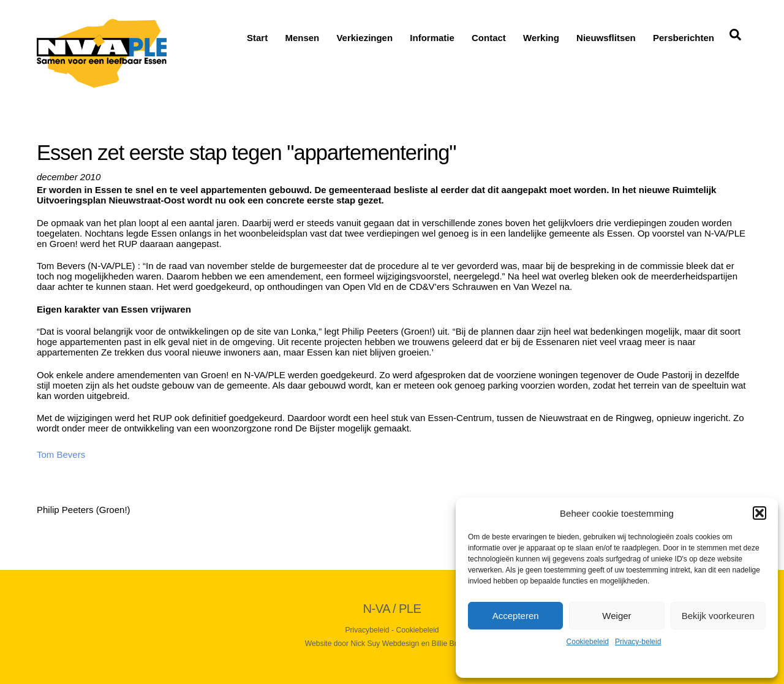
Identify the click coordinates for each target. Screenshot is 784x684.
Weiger (616, 616)
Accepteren (516, 616)
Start (257, 38)
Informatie (432, 38)
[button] (759, 513)
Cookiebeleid (588, 642)
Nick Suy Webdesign (385, 644)
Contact (489, 38)
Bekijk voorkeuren (718, 616)
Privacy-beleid (638, 642)
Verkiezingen (364, 38)
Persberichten (684, 38)
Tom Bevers (61, 454)
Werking (541, 38)
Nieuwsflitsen (606, 38)
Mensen (302, 38)
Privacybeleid (367, 630)
